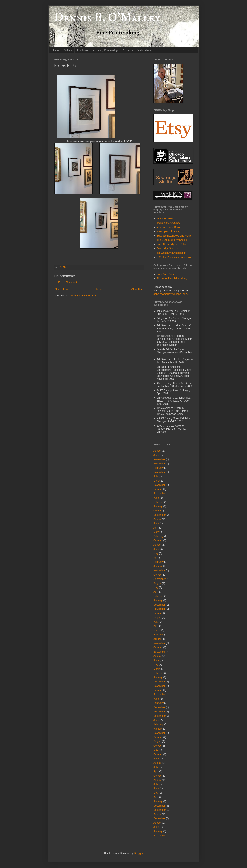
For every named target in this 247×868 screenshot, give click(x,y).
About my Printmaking (105, 50)
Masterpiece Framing (168, 231)
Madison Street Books (169, 227)
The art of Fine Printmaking (172, 278)
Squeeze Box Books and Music (174, 236)
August (157, 451)
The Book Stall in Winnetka (172, 240)
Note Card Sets (165, 274)
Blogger (138, 853)
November (159, 459)
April (156, 528)
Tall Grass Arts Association (171, 253)
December (159, 605)
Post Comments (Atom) (83, 296)
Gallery (68, 50)
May (156, 553)
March (157, 481)
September (160, 493)
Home (55, 50)
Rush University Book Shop (172, 244)
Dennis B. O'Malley (107, 18)
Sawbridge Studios (167, 248)
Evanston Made (165, 219)
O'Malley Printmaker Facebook (174, 257)
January (158, 506)
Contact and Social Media (137, 50)
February (158, 468)
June (156, 455)
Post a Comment (67, 282)
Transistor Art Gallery (168, 223)
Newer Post (62, 289)
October (158, 489)
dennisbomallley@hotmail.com (171, 294)
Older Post (137, 289)
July (156, 476)
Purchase (82, 50)
